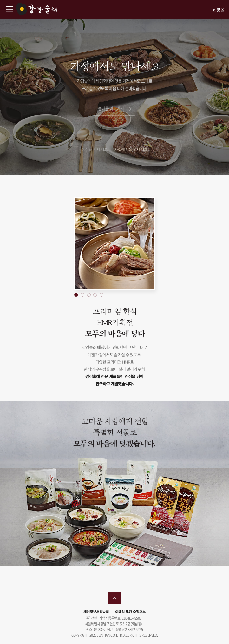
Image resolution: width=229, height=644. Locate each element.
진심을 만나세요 (94, 149)
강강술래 (36, 9)
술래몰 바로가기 (115, 108)
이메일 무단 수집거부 (130, 612)
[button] (76, 295)
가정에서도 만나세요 (131, 149)
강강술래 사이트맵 (10, 9)
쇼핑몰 (218, 10)
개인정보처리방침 (96, 612)
